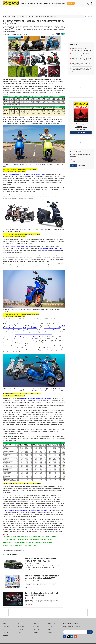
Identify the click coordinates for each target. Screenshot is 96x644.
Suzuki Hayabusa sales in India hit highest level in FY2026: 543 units (41, 594)
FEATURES (34, 4)
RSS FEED (6, 635)
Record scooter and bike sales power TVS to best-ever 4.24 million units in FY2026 (42, 577)
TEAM (49, 629)
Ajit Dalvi (28, 564)
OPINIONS (47, 4)
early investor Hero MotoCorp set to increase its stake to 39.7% (33, 334)
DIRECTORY (36, 632)
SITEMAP (50, 632)
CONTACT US (51, 624)
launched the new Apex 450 (52, 328)
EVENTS (20, 624)
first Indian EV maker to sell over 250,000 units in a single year (26, 174)
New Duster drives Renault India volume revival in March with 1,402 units (40, 560)
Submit (74, 165)
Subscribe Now (81, 132)
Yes (74, 159)
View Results (82, 165)
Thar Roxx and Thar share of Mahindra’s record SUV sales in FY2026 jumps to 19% (81, 70)
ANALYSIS (53, 4)
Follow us (88, 17)
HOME (5, 624)
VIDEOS (59, 4)
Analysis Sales (11, 16)
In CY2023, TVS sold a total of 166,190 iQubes (16, 246)
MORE (64, 4)
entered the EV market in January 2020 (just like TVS (36, 399)
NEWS (28, 4)
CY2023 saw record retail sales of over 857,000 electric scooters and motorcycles (27, 510)
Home (5, 16)
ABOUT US (6, 627)
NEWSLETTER (36, 629)
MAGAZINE (36, 627)
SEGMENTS (23, 4)
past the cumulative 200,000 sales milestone (50, 248)
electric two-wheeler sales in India (16, 551)
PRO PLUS (71, 3)
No (74, 161)
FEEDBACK (51, 627)
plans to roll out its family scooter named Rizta (23, 337)
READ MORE (28, 570)
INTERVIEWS (40, 4)
